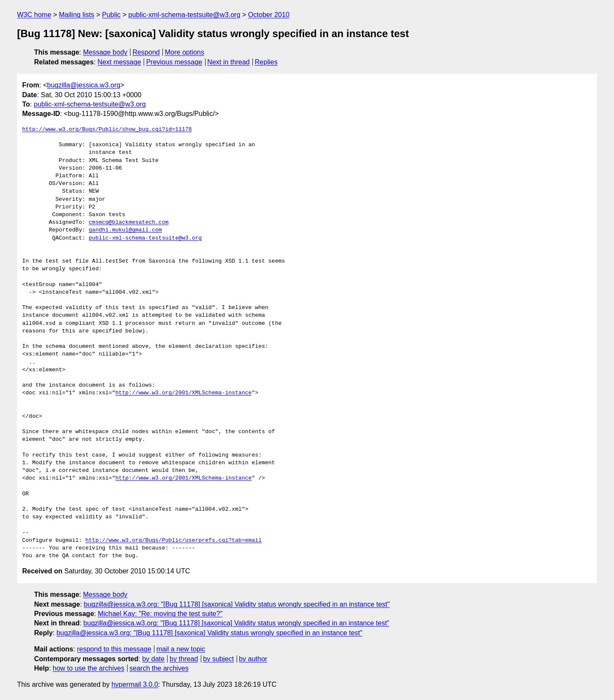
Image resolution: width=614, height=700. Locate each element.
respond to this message (114, 649)
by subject (218, 659)
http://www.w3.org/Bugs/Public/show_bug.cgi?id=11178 (107, 130)
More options (185, 52)
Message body (105, 52)
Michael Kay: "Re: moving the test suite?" (160, 614)
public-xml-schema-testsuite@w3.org (184, 15)
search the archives (159, 668)
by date (153, 659)
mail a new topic (181, 649)
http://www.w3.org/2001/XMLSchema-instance (183, 393)
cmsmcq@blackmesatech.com (129, 223)
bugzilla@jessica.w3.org (84, 85)
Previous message (174, 62)
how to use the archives (89, 668)
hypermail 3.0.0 (135, 684)
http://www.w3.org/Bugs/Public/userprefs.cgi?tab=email (173, 541)
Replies (266, 62)
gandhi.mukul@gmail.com (125, 230)
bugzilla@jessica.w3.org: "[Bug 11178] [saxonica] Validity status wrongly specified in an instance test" (237, 604)
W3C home (34, 15)
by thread (184, 659)
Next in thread (229, 62)
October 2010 (269, 15)
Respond (146, 52)
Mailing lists (77, 15)
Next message (119, 62)
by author (253, 659)
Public (111, 15)
